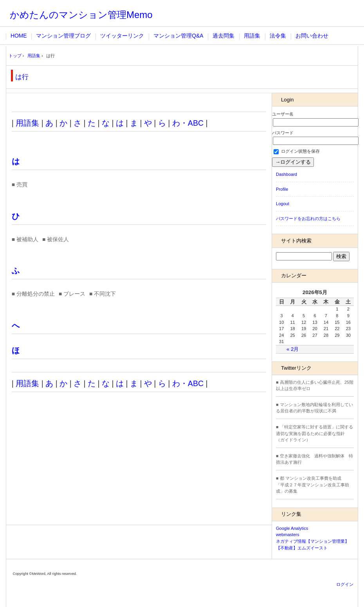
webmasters (287, 535)
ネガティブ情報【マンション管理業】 (313, 541)
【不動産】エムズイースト (302, 548)
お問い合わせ (312, 36)
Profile (282, 189)
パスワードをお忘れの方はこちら (308, 219)
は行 (22, 77)
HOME (19, 36)
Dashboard (287, 174)
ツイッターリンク (122, 36)
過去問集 (223, 36)
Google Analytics (292, 528)
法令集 (278, 36)
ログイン (345, 584)
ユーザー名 (283, 114)
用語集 (252, 36)
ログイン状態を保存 (297, 151)
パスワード (283, 133)
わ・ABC (188, 123)
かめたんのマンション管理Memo (81, 15)
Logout (283, 204)
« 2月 (293, 349)
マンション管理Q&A (178, 36)
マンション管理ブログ (63, 36)
